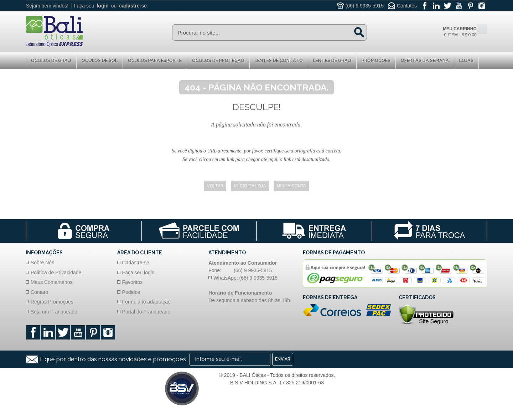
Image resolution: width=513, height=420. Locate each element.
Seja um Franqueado (54, 312)
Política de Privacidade (56, 273)
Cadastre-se (136, 263)
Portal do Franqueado (146, 312)
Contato (39, 292)
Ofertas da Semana (425, 60)
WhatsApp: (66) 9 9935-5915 (245, 278)
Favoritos (133, 282)
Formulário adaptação (146, 302)
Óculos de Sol (100, 60)
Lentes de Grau (332, 60)
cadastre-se (133, 6)
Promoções (376, 60)
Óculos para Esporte (155, 60)
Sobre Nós (42, 263)
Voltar (215, 186)
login (102, 6)
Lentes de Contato (279, 60)
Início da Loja (250, 186)
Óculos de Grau (51, 60)
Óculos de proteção (218, 60)
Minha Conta (291, 186)
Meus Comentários (52, 282)
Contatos (407, 6)
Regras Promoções (52, 302)
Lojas (466, 60)
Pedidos (131, 292)
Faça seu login (138, 273)
